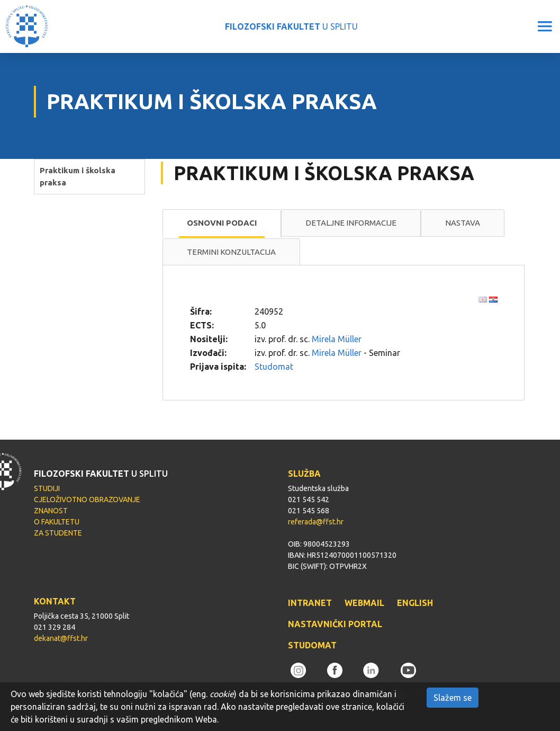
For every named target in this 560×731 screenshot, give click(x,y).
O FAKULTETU (57, 522)
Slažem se (453, 698)
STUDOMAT (312, 645)
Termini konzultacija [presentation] (231, 252)
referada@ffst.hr (316, 522)
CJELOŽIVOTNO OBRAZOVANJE (87, 500)
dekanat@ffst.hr (61, 638)
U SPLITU (291, 26)
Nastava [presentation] (463, 223)
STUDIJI (47, 488)
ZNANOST (51, 511)
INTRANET (310, 603)
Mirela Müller (337, 339)
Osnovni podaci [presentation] (222, 223)
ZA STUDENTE (58, 533)
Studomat (274, 367)
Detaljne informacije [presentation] (351, 223)
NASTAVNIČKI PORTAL (335, 624)
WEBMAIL (364, 603)
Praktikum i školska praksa (78, 176)
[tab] (222, 224)
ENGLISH (415, 603)
